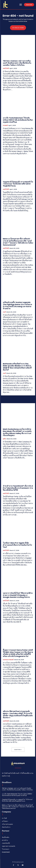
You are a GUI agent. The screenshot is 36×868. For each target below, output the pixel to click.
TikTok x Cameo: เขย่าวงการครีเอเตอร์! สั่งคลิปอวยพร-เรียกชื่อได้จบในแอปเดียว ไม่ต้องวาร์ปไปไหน (17, 63)
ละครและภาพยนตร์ (8, 660)
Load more (18, 749)
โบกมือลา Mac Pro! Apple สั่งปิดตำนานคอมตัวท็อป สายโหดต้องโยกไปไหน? (17, 545)
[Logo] (6, 5)
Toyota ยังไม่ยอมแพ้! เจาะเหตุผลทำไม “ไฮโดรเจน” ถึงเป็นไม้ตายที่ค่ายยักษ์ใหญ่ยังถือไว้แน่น (18, 184)
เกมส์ (4, 312)
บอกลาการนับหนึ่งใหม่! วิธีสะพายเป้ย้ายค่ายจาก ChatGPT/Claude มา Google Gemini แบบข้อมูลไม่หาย (18, 595)
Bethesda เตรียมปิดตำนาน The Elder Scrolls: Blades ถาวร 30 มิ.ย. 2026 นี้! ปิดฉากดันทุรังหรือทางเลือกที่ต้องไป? (17, 367)
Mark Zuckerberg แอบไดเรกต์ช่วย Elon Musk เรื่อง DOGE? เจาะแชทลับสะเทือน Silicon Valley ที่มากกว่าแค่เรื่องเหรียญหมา (17, 432)
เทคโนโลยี (6, 68)
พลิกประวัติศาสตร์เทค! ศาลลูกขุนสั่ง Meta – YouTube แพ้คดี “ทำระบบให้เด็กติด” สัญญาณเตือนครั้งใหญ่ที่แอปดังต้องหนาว (18, 714)
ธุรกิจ (4, 439)
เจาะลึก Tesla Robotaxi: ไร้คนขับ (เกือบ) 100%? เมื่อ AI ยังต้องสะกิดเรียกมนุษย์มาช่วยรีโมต (18, 120)
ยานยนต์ (5, 125)
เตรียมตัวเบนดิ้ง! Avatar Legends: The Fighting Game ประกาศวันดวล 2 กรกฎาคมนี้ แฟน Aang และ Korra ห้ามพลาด (17, 305)
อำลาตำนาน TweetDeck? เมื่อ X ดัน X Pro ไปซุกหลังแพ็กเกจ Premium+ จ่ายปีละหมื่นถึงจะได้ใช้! (18, 488)
